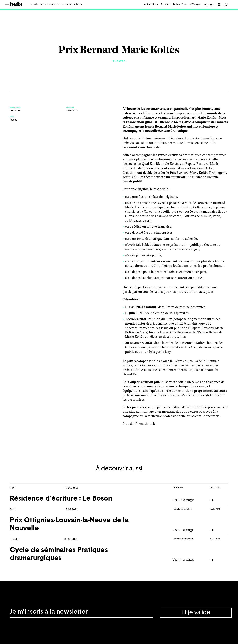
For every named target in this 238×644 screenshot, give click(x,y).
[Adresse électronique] (81, 613)
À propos (209, 4)
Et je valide (196, 612)
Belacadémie (180, 4)
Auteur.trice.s (151, 4)
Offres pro (196, 4)
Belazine (166, 4)
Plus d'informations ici (139, 424)
